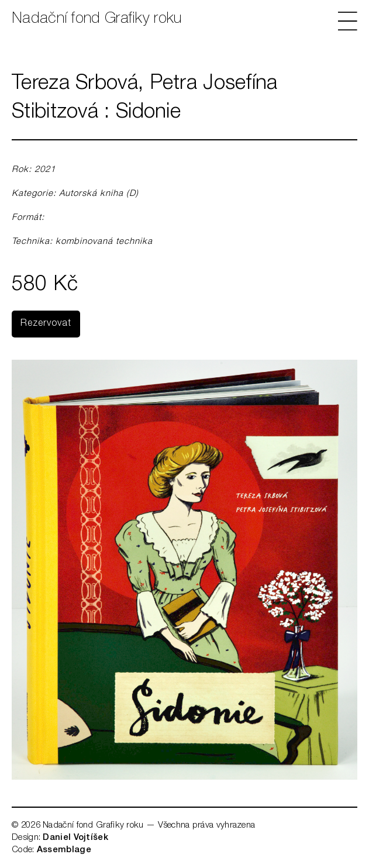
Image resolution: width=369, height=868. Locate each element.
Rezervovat (46, 324)
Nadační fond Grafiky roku (97, 19)
